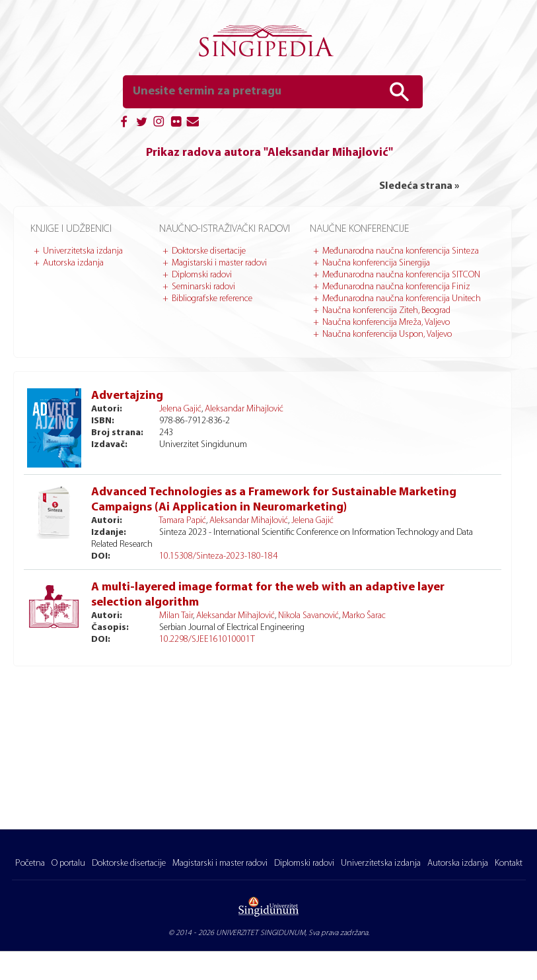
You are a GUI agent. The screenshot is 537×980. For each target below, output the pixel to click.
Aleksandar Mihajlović (244, 409)
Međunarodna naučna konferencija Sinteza (401, 251)
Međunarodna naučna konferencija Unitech (402, 299)
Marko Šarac (364, 616)
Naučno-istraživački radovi (225, 229)
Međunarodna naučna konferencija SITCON (401, 275)
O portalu (68, 863)
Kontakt (509, 863)
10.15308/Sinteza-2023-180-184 (218, 556)
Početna (30, 863)
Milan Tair (176, 616)
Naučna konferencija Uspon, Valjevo (387, 334)
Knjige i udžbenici (71, 229)
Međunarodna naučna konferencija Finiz (396, 287)
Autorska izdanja (73, 263)
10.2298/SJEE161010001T (207, 640)
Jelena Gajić (180, 409)
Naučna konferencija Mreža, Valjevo (386, 323)
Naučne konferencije (359, 229)
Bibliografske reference (212, 299)
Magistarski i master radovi (219, 263)
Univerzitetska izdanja (83, 251)
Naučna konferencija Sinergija (376, 263)
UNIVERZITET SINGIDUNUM (261, 933)
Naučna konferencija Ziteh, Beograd (386, 311)
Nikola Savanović (308, 616)
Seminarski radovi (203, 287)
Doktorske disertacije (209, 251)
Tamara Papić (182, 521)
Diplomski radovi (202, 275)
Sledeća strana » (419, 186)
